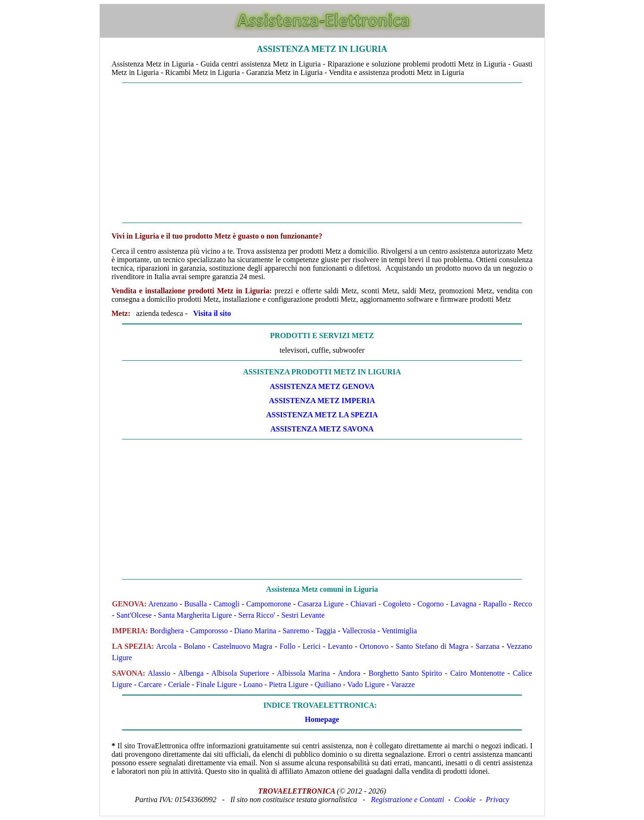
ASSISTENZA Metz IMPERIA (322, 401)
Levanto (340, 646)
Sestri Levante (303, 615)
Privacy (497, 799)
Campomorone (268, 604)
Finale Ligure (217, 684)
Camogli (227, 604)
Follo (288, 646)
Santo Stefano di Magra (432, 646)
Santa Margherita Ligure (195, 615)
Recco (523, 604)
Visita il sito (212, 313)
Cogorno (430, 604)
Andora (349, 673)
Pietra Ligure (289, 684)
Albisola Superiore (240, 673)
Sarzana (488, 646)
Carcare (150, 684)
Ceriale (179, 684)
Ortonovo (374, 646)
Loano (253, 684)
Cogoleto (397, 604)
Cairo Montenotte (477, 673)
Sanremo (296, 631)
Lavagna (464, 604)
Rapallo (495, 604)
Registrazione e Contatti (408, 799)
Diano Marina (255, 631)
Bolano (195, 646)
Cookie (465, 799)
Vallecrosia (359, 631)
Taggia (326, 631)
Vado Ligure (366, 684)
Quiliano (328, 684)
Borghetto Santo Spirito (405, 673)
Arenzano (163, 604)
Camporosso (209, 631)
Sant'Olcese (134, 615)
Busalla (196, 604)
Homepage (322, 719)
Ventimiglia (400, 631)
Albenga (191, 673)
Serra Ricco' (256, 615)
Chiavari (363, 604)
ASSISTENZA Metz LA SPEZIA (322, 415)
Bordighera (167, 631)
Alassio (159, 673)
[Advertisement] (322, 153)
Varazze (403, 684)
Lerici (312, 646)
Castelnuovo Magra (243, 646)
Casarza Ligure (321, 604)
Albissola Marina (303, 673)
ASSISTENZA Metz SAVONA (322, 429)
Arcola (166, 646)
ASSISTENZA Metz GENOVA (322, 386)
